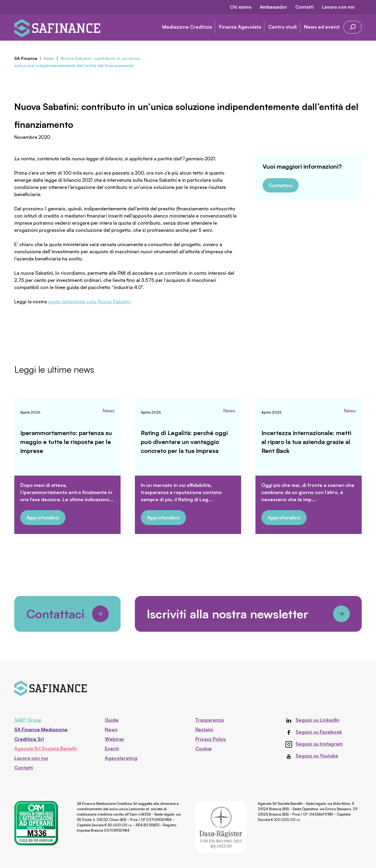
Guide (112, 720)
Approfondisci (43, 518)
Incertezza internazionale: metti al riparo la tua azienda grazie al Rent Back (306, 442)
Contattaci (281, 185)
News (109, 411)
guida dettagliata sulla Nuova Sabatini (89, 302)
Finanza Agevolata (240, 27)
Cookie (203, 749)
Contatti (305, 7)
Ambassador (273, 7)
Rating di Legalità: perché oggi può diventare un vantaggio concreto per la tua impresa (184, 442)
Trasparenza (210, 720)
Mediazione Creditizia (187, 27)
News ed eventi (322, 27)
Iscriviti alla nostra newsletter (248, 614)
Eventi (112, 749)
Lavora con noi (338, 7)
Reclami (204, 729)
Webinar (115, 739)
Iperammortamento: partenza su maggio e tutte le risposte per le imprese (66, 442)
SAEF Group (28, 720)
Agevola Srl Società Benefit (46, 749)
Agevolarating (121, 758)
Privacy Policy (211, 739)
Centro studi (283, 27)
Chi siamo (241, 7)
